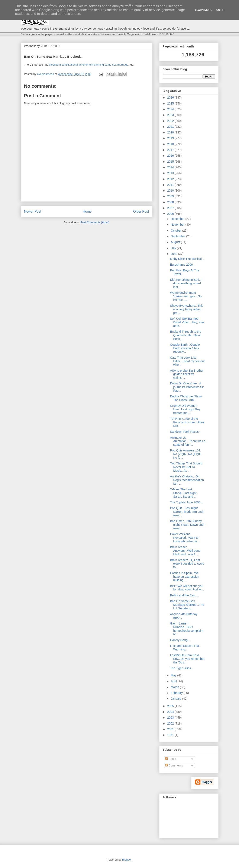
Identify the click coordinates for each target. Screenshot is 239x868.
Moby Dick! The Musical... (187, 259)
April (174, 681)
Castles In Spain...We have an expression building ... (184, 577)
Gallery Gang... (180, 640)
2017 (171, 150)
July (174, 248)
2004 (171, 712)
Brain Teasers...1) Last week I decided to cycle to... (187, 564)
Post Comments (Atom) (95, 222)
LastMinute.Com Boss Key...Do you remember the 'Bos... (187, 659)
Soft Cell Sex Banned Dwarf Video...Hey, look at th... (187, 322)
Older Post (141, 211)
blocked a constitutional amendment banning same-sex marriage (89, 65)
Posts (171, 759)
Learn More (204, 10)
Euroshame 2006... (183, 265)
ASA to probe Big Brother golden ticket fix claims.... (187, 374)
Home (87, 211)
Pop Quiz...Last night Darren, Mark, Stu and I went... (187, 512)
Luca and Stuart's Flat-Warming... (185, 648)
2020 (171, 132)
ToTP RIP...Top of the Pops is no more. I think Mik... (187, 422)
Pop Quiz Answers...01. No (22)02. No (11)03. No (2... (186, 454)
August (176, 242)
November (178, 225)
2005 (171, 706)
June (174, 254)
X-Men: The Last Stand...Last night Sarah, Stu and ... (183, 493)
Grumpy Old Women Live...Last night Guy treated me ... (185, 409)
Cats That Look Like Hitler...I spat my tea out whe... (187, 361)
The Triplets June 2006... (186, 502)
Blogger (127, 860)
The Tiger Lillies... (182, 668)
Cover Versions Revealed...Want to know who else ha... (185, 538)
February (177, 693)
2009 (171, 196)
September (178, 236)
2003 (171, 718)
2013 (171, 173)
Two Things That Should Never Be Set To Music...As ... (186, 467)
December (178, 219)
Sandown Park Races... (185, 432)
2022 (171, 121)
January (177, 699)
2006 (171, 214)
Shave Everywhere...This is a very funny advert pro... (187, 309)
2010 (171, 191)
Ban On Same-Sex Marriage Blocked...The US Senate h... (187, 605)
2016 (171, 156)
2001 (171, 729)
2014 (171, 167)
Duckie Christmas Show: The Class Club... (186, 398)
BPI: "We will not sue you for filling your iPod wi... (187, 588)
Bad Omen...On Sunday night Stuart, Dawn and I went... (188, 525)
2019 (171, 138)
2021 (171, 127)
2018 (171, 144)
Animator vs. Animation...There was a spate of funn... (188, 441)
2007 (171, 208)
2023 (171, 115)
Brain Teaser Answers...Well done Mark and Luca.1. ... (185, 551)
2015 (171, 162)
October (177, 231)
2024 (171, 109)
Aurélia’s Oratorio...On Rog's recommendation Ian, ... (187, 480)
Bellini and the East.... (184, 595)
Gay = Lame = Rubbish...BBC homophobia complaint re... (187, 629)
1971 (171, 735)
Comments (174, 765)
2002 (171, 723)
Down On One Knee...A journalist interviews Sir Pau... (187, 387)
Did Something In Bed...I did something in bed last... (186, 283)
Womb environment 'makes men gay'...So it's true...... (186, 296)
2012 (171, 179)
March (175, 687)
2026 (171, 97)
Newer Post (33, 211)
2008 (171, 202)
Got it (220, 10)
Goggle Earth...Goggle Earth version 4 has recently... (185, 348)
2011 (171, 185)
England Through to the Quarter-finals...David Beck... (186, 335)
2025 (171, 103)
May (174, 675)
